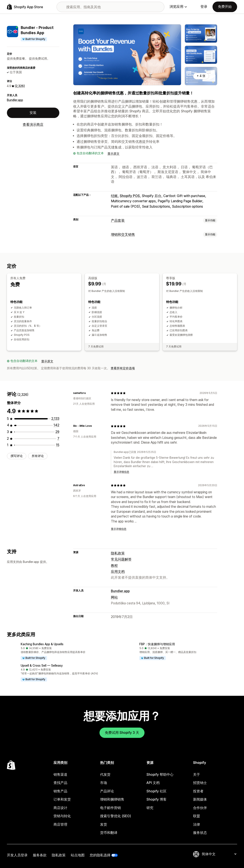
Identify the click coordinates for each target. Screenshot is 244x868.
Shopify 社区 (157, 791)
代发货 (105, 774)
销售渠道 (60, 774)
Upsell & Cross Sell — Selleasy (42, 665)
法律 (197, 824)
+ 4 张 (201, 76)
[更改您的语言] (219, 854)
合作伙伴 (200, 808)
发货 (104, 824)
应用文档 (118, 572)
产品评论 (107, 791)
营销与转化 (62, 816)
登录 (204, 7)
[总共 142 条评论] (56, 425)
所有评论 (38, 456)
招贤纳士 (200, 783)
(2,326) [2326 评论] (20, 86)
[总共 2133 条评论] (55, 419)
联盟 (197, 816)
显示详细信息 (121, 472)
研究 (150, 808)
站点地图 (78, 855)
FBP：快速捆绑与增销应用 (157, 644)
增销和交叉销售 (123, 235)
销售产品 (60, 791)
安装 (33, 113)
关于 (197, 774)
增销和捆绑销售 (112, 799)
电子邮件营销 (110, 808)
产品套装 (118, 221)
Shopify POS (130, 196)
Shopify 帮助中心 (160, 774)
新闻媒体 (200, 799)
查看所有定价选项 (123, 368)
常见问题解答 (121, 559)
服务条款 (40, 855)
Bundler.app (15, 100)
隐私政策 (118, 553)
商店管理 (60, 824)
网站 (114, 597)
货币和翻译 (109, 833)
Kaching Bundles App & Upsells (42, 644)
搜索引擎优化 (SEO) (116, 816)
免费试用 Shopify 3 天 (122, 732)
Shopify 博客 (157, 799)
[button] (63, 652)
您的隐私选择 (100, 855)
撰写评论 (17, 456)
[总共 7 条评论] (58, 438)
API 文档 (153, 783)
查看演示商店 (33, 125)
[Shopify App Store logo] (25, 7)
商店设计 (60, 808)
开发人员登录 (17, 855)
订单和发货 (62, 799)
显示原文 (113, 154)
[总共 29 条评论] (57, 432)
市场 (104, 783)
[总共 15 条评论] (58, 445)
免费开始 (225, 7)
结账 (114, 196)
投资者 (198, 791)
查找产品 (60, 783)
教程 (114, 565)
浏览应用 (178, 7)
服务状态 (200, 833)
